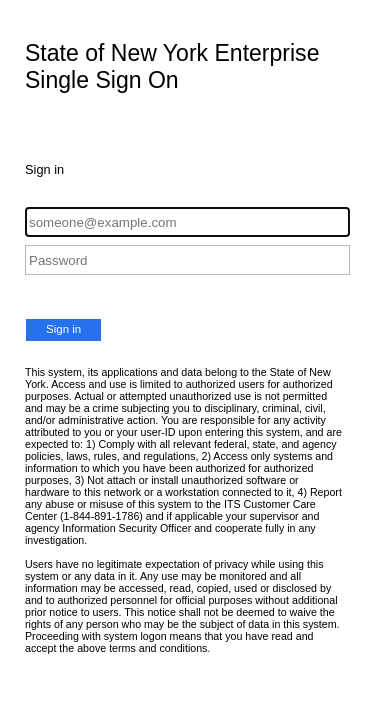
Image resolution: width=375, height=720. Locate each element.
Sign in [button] (63, 329)
